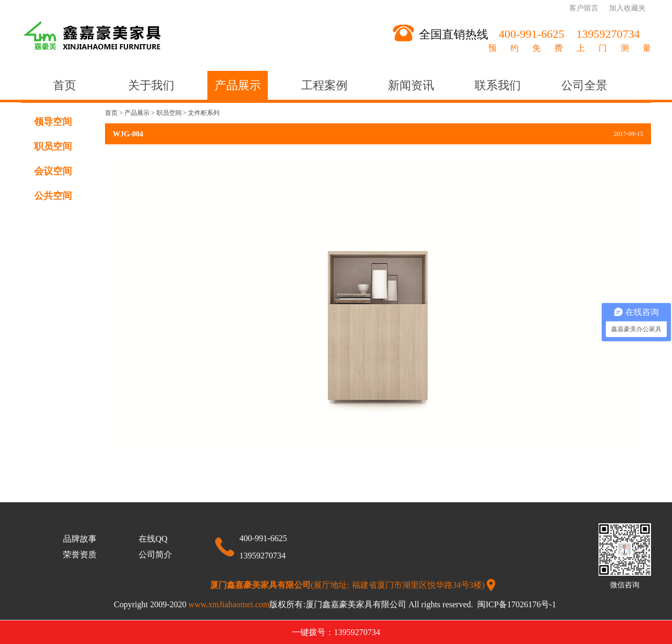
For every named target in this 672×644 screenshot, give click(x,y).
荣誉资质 (80, 555)
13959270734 (262, 556)
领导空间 (53, 122)
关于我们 (151, 85)
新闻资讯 (411, 85)
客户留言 (584, 8)
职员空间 (53, 146)
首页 (65, 85)
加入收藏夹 (627, 8)
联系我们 (498, 85)
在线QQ (153, 539)
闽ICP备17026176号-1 (518, 604)
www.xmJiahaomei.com (247, 604)
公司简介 (155, 555)
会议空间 (53, 171)
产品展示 (238, 85)
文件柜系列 (204, 113)
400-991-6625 (263, 538)
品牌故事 (80, 539)
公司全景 (584, 85)
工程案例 (324, 85)
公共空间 (53, 196)
